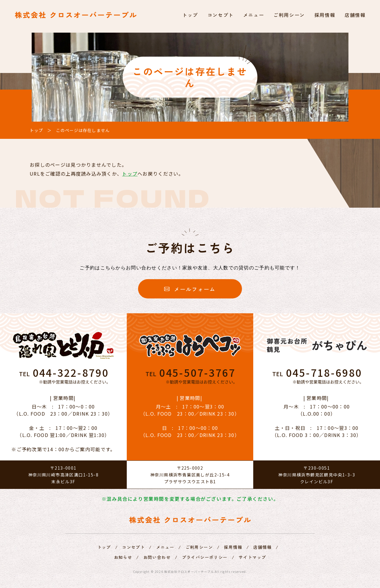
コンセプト (221, 15)
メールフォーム (190, 289)
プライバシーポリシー (205, 557)
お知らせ (123, 557)
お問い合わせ (157, 557)
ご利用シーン (289, 15)
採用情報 (325, 15)
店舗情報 (355, 15)
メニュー (254, 15)
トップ (190, 15)
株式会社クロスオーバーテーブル (189, 572)
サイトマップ (252, 557)
